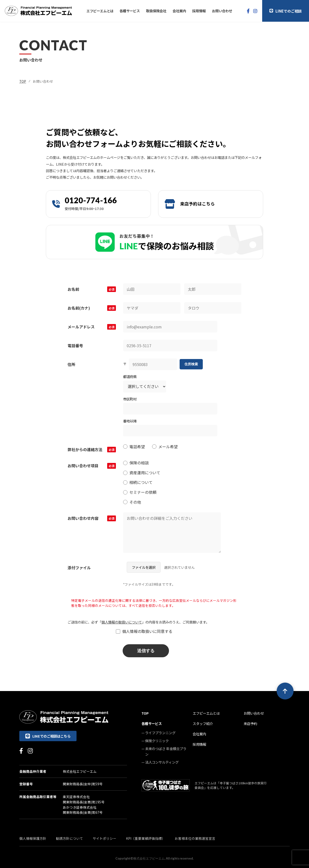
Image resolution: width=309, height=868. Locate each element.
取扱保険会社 (156, 11)
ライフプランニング (160, 733)
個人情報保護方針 (33, 838)
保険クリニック (157, 741)
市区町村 (130, 399)
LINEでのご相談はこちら (48, 736)
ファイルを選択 (144, 567)
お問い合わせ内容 (92, 518)
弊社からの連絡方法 (92, 449)
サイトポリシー (105, 838)
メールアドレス (92, 327)
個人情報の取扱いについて (122, 622)
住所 (71, 364)
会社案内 (179, 11)
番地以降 (130, 421)
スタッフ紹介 (203, 723)
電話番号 (75, 346)
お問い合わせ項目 (92, 466)
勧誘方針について (70, 838)
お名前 (92, 289)
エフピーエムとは (100, 11)
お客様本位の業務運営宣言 (195, 838)
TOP (23, 81)
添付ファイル (79, 568)
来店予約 (250, 723)
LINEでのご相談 (286, 11)
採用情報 (199, 11)
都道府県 (130, 376)
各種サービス (130, 11)
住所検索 (191, 364)
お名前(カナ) (92, 308)
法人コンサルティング (162, 762)
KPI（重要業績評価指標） (146, 838)
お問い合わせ (222, 11)
